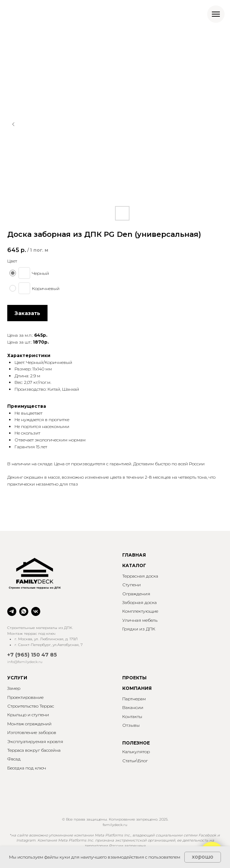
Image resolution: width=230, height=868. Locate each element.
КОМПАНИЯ (137, 688)
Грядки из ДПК (139, 629)
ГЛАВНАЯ (134, 555)
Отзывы (131, 725)
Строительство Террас (31, 706)
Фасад (14, 759)
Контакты (132, 716)
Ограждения (136, 594)
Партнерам (134, 699)
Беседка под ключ (27, 768)
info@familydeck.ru (25, 662)
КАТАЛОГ (134, 565)
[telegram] (12, 611)
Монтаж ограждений (29, 724)
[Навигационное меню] (216, 14)
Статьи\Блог (135, 761)
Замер (14, 688)
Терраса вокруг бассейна (34, 750)
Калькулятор (136, 752)
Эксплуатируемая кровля (35, 741)
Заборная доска (139, 602)
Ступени (132, 585)
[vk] (36, 611)
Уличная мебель (140, 620)
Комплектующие (140, 611)
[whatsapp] (24, 611)
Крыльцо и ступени (28, 715)
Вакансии (133, 707)
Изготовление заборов (32, 732)
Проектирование (25, 697)
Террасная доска (140, 576)
